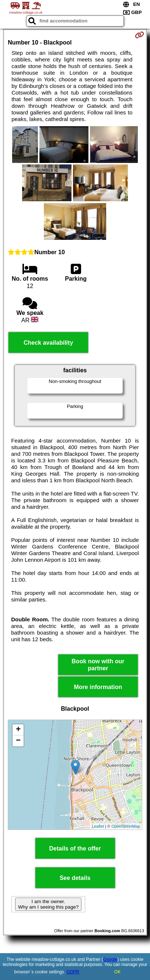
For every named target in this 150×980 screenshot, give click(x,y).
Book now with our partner (98, 665)
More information (98, 687)
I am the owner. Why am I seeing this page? (48, 904)
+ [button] (18, 730)
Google (110, 959)
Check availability (48, 343)
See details (75, 878)
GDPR (73, 972)
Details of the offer (75, 848)
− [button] (18, 741)
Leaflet (98, 826)
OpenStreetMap (126, 826)
